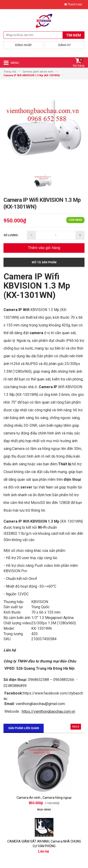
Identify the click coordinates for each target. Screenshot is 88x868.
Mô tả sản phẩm (44, 262)
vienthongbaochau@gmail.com (40, 704)
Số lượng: (11, 235)
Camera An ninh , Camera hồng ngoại (44, 798)
